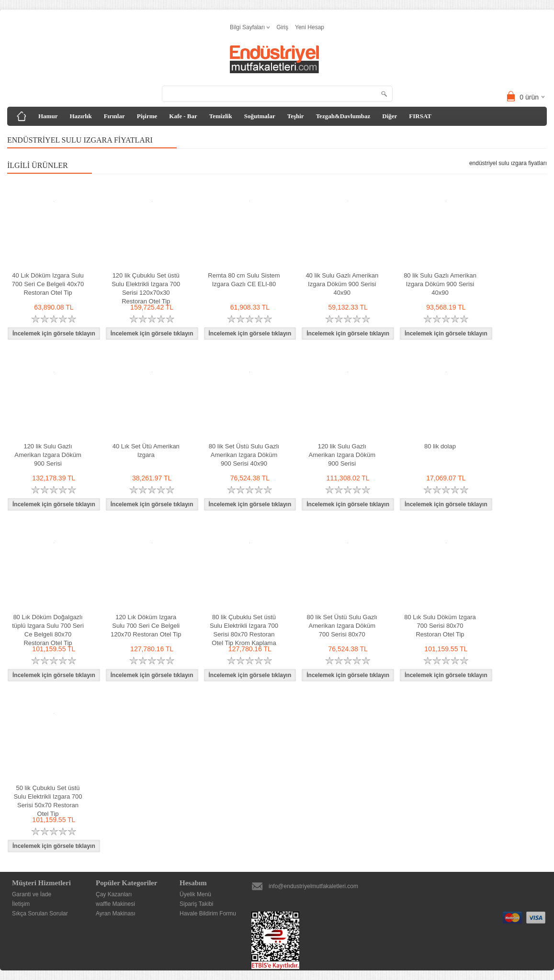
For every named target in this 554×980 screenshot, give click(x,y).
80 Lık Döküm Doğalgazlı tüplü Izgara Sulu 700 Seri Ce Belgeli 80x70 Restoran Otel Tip (48, 630)
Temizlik (221, 116)
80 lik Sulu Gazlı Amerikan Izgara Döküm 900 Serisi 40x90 (440, 284)
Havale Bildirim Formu (208, 913)
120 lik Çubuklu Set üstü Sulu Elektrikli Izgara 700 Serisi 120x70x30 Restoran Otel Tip (146, 288)
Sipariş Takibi (196, 904)
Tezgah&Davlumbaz (343, 116)
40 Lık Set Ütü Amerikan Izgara (146, 451)
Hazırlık (80, 116)
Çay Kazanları (114, 894)
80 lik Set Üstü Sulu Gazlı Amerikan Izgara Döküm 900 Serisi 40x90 (244, 455)
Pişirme (147, 116)
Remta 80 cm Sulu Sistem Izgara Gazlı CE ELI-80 (244, 280)
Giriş (282, 27)
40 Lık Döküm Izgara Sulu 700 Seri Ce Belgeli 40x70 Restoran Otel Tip (48, 284)
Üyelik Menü (195, 894)
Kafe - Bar (183, 116)
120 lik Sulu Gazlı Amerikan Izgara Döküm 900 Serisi (48, 455)
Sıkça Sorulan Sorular (40, 913)
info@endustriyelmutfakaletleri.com (313, 886)
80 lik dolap (440, 446)
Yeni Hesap (310, 27)
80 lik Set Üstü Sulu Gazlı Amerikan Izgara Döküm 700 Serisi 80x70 (342, 626)
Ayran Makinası (115, 913)
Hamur (48, 116)
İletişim (21, 904)
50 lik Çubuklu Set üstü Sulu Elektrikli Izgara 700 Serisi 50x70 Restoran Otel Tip (48, 801)
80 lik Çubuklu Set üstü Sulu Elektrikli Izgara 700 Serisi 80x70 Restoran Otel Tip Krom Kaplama (244, 630)
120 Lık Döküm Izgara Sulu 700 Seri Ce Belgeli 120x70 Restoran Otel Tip (146, 626)
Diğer (390, 116)
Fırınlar (114, 116)
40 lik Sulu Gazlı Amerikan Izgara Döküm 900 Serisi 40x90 (342, 284)
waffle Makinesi (115, 904)
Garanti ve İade (32, 894)
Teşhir (296, 116)
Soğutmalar (260, 116)
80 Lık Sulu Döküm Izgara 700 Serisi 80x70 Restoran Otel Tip (440, 626)
